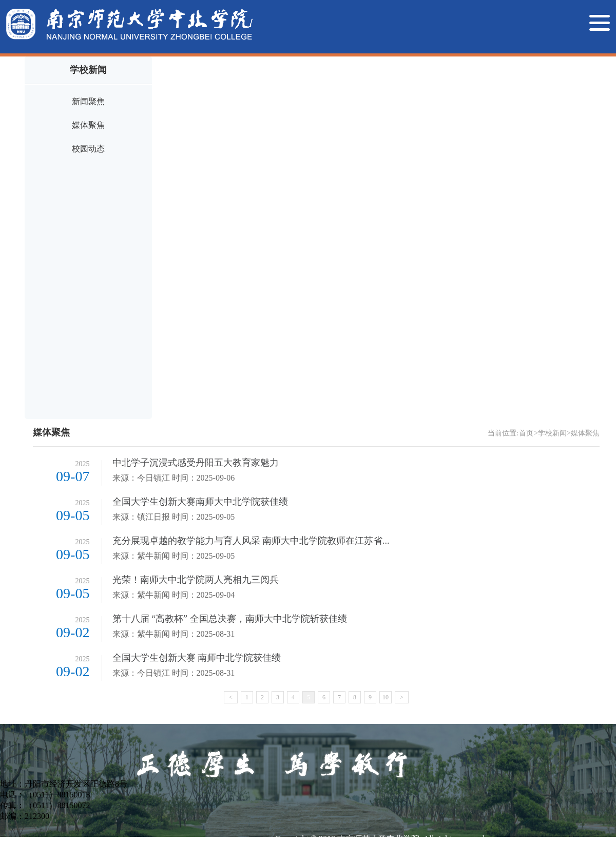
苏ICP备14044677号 (310, 852)
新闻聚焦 (88, 101)
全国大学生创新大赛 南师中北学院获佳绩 (197, 658)
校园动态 (88, 149)
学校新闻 (552, 433)
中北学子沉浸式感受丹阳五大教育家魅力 (196, 463)
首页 (526, 433)
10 (386, 697)
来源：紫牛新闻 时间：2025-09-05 (174, 556)
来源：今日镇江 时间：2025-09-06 (174, 478)
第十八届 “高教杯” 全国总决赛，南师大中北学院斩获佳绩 (230, 619)
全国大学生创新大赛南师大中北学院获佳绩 (200, 502)
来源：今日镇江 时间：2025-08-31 (174, 673)
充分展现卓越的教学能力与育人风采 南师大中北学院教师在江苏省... (251, 541)
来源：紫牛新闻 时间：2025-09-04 (174, 595)
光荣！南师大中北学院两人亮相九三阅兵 (196, 580)
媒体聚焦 (88, 125)
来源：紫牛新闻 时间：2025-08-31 (174, 634)
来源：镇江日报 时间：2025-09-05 (174, 517)
